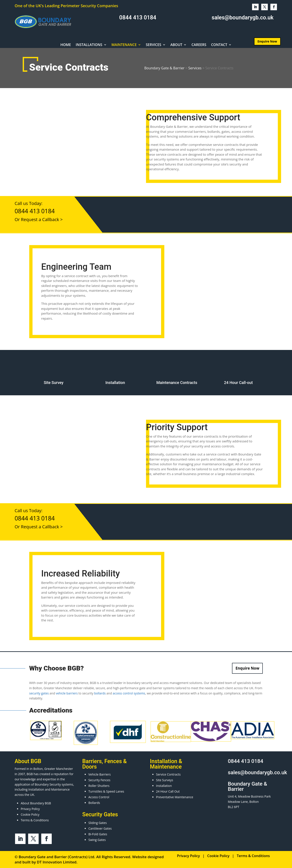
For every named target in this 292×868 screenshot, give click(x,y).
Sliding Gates (98, 823)
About (176, 45)
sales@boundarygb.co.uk (243, 18)
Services (154, 45)
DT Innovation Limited (57, 862)
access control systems (129, 693)
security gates (39, 693)
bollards (100, 693)
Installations (89, 45)
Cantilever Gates (100, 828)
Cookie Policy (30, 814)
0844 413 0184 (138, 18)
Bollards (94, 803)
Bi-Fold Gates (98, 834)
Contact (219, 45)
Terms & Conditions (35, 820)
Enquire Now (247, 668)
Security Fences (99, 780)
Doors (89, 767)
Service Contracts (168, 774)
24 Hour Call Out (168, 791)
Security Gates (100, 814)
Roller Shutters (99, 786)
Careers (199, 45)
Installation (164, 786)
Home (66, 45)
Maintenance (124, 45)
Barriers (92, 761)
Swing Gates (97, 840)
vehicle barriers (67, 693)
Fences (113, 761)
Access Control (99, 797)
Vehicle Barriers (100, 774)
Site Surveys (165, 780)
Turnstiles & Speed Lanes (106, 791)
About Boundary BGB (36, 803)
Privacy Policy (30, 809)
